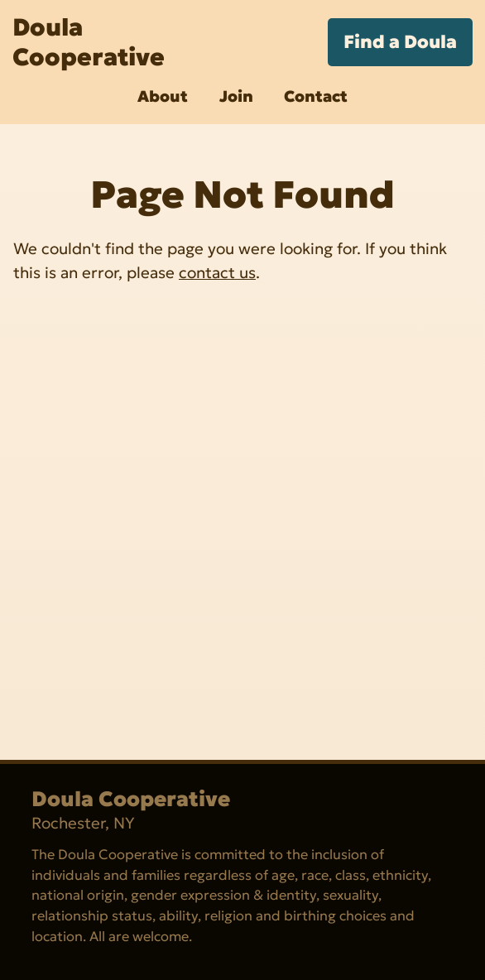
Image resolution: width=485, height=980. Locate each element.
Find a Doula (400, 42)
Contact (316, 96)
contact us (217, 272)
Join (236, 96)
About (163, 96)
